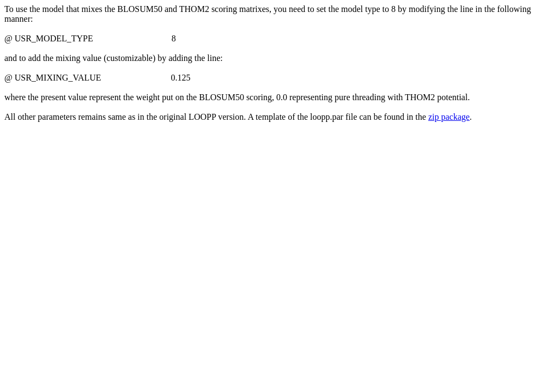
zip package (449, 117)
